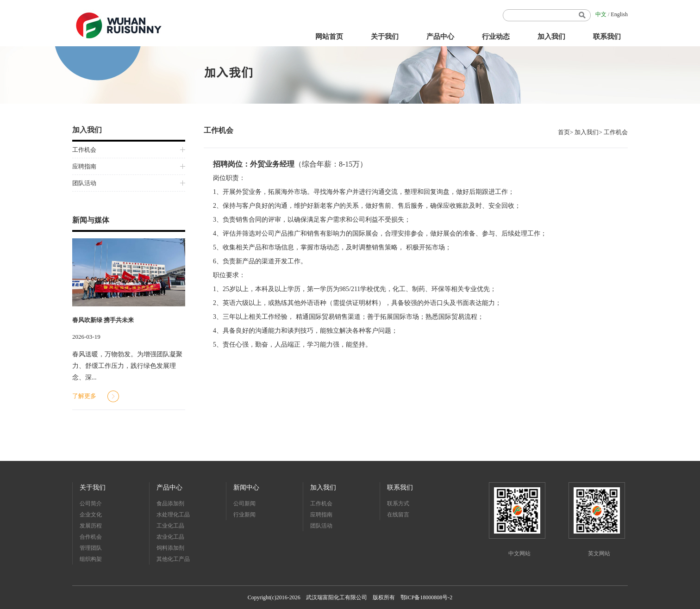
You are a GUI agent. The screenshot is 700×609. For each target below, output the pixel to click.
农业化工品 (170, 537)
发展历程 (91, 526)
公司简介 (91, 503)
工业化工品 (170, 526)
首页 (564, 132)
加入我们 (551, 37)
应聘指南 (84, 166)
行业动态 (496, 37)
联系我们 (607, 37)
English (619, 14)
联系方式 (398, 503)
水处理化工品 (173, 515)
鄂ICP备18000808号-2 (427, 597)
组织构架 (91, 559)
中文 (601, 14)
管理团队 (91, 548)
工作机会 (84, 150)
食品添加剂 (170, 503)
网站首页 (329, 37)
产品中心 (440, 37)
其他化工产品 (173, 559)
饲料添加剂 (170, 548)
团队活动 (84, 183)
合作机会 (91, 537)
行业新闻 (244, 515)
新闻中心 (246, 488)
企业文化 (91, 515)
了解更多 (84, 396)
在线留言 (398, 515)
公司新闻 (244, 503)
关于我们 (385, 37)
